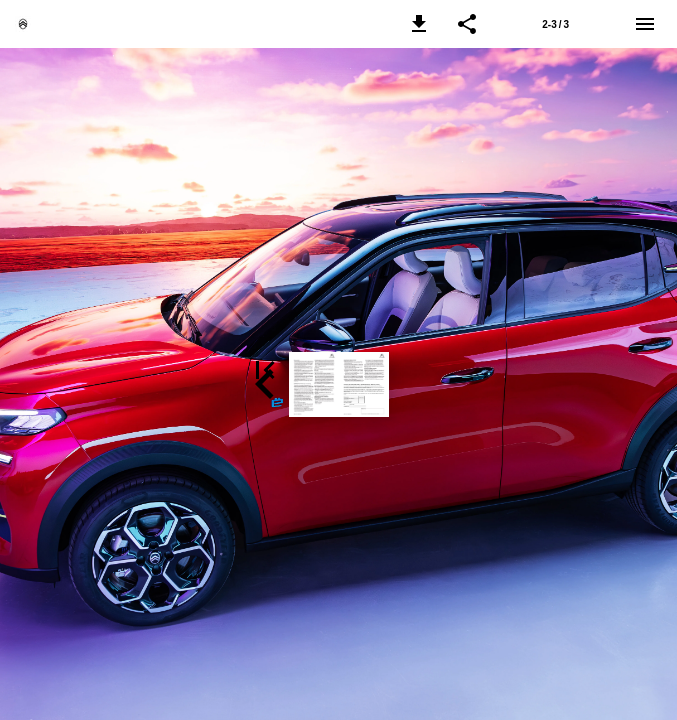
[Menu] (645, 24)
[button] (419, 24)
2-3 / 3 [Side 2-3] (555, 24)
